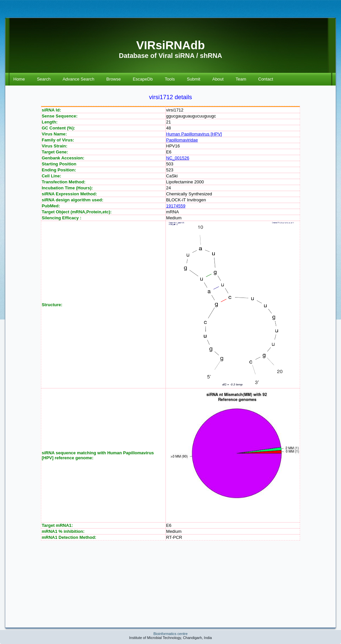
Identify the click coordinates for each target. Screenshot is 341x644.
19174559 (176, 206)
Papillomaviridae (182, 140)
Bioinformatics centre (171, 634)
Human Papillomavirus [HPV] (194, 134)
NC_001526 (178, 158)
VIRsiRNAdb (170, 45)
